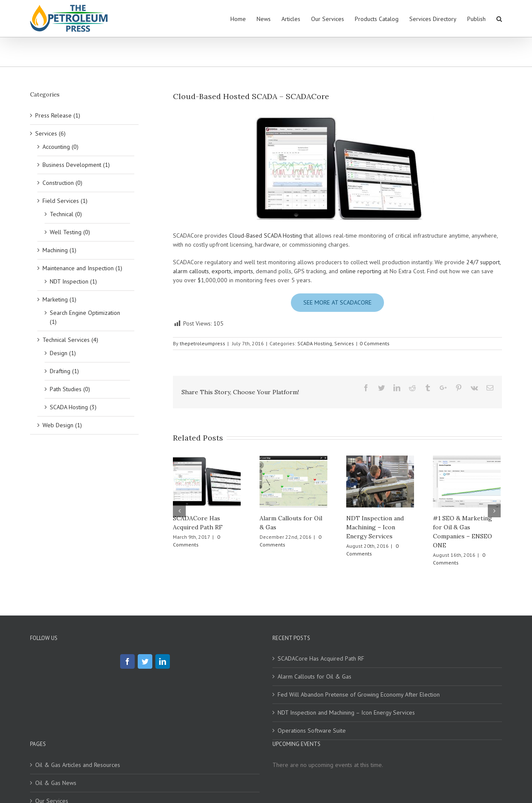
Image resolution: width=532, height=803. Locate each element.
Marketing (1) (59, 299)
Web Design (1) (62, 425)
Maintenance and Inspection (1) (82, 268)
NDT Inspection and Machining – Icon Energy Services (375, 527)
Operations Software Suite (312, 731)
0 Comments (375, 343)
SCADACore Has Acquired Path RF (321, 658)
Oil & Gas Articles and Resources (78, 765)
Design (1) (63, 353)
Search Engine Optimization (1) (85, 317)
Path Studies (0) (70, 389)
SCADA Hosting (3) (73, 407)
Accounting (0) (60, 147)
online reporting (361, 271)
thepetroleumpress (203, 343)
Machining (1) (59, 250)
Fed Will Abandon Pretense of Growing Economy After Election (359, 694)
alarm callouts (191, 271)
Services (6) (50, 133)
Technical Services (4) (70, 340)
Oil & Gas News (56, 783)
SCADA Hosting (315, 343)
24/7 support (483, 262)
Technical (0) (66, 214)
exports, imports (232, 271)
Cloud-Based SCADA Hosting (266, 235)
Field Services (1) (65, 201)
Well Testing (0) (70, 232)
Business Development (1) (76, 165)
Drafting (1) (64, 371)
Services (344, 343)
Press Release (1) (58, 115)
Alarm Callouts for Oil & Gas (314, 676)
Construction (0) (62, 183)
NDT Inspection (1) (73, 281)
